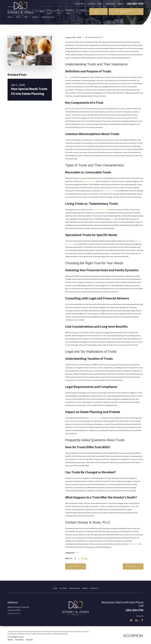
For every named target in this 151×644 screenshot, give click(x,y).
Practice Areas (75, 588)
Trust (77, 553)
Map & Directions (14, 613)
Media (100, 4)
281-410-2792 (135, 4)
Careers (85, 588)
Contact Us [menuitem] (82, 11)
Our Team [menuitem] (59, 11)
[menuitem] (10, 640)
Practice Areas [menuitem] (69, 11)
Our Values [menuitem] (49, 11)
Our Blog (92, 4)
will (112, 219)
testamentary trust (100, 210)
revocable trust (90, 181)
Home (55, 588)
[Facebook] (142, 620)
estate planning (95, 418)
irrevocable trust (108, 191)
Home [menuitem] (42, 11)
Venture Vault (80, 4)
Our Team (63, 588)
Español (121, 4)
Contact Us (94, 588)
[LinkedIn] (136, 620)
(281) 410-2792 (134, 544)
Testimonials (110, 4)
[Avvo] (131, 620)
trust (68, 77)
